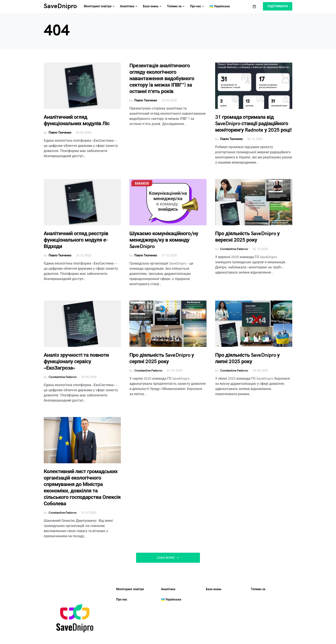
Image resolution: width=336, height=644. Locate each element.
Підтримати (278, 6)
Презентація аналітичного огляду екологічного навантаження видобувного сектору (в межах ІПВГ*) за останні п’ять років (162, 79)
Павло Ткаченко (60, 133)
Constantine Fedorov (234, 249)
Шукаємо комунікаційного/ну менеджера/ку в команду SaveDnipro (164, 240)
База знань (214, 589)
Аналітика (168, 589)
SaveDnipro (60, 6)
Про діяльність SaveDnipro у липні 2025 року (247, 358)
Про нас (122, 600)
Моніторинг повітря (130, 589)
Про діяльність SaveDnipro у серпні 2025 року (162, 358)
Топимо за (258, 589)
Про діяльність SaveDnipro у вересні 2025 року (247, 237)
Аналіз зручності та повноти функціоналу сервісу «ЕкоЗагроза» (76, 362)
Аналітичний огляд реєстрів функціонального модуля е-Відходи (76, 240)
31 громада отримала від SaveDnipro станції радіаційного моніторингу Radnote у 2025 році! (253, 124)
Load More (166, 558)
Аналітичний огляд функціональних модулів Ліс (77, 120)
